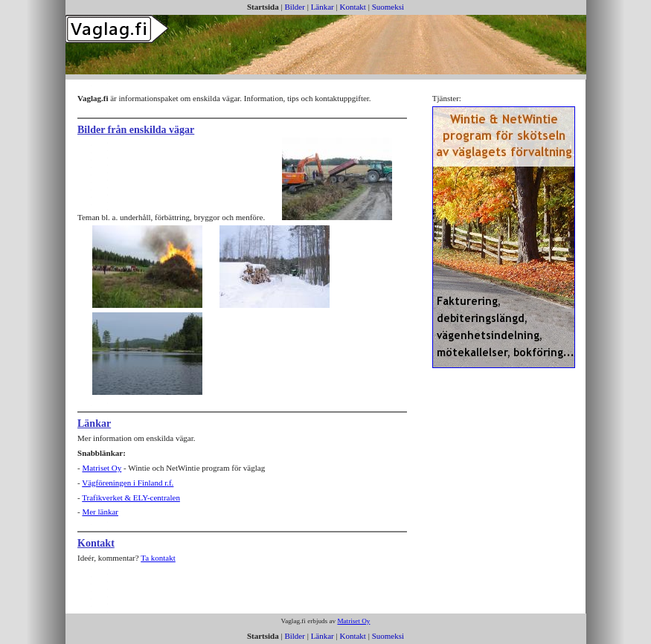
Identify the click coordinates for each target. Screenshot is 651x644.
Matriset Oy (102, 468)
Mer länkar (100, 512)
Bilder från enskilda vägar (136, 130)
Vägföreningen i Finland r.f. (128, 483)
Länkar (323, 7)
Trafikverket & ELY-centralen (131, 498)
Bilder (295, 7)
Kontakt (352, 7)
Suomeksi (388, 7)
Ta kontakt (158, 558)
